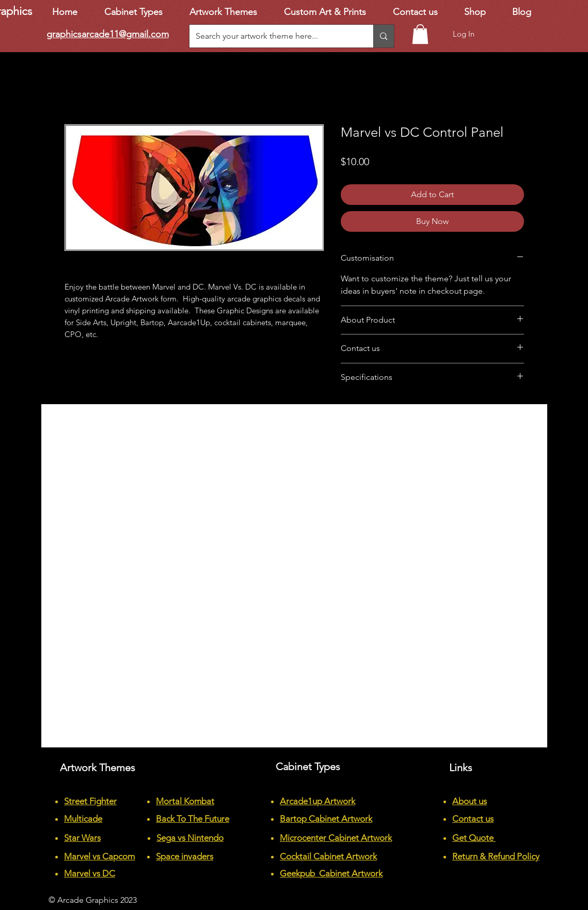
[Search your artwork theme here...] (274, 36)
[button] (420, 34)
